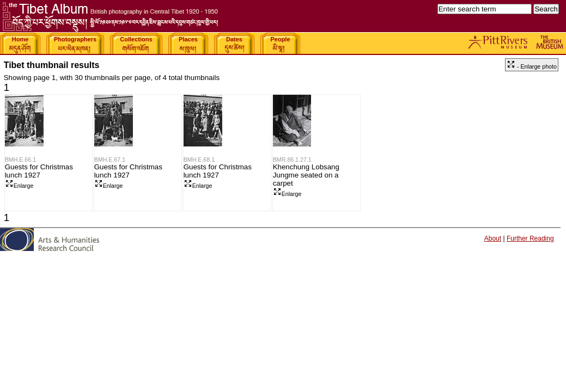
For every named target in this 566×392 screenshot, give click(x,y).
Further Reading (530, 238)
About (493, 238)
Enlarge (19, 186)
